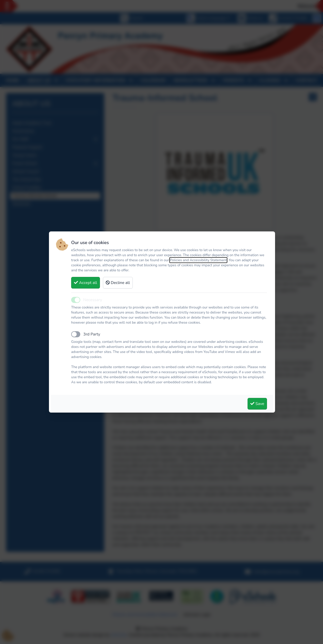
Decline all (118, 283)
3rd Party (92, 334)
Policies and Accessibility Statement (198, 260)
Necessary (93, 300)
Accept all (86, 283)
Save (257, 404)
